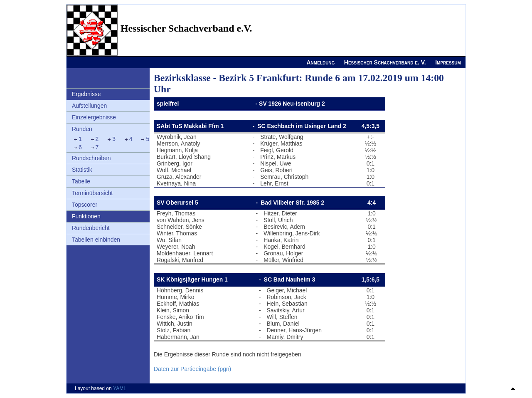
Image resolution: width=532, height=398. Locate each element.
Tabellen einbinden (96, 240)
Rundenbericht (91, 228)
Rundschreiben (91, 158)
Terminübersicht (92, 193)
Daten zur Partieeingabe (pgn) (192, 369)
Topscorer (85, 205)
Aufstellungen (89, 106)
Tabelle (81, 181)
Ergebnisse (86, 94)
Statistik (82, 170)
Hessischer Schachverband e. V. (385, 62)
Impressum (448, 62)
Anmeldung (320, 62)
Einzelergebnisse (94, 117)
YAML (120, 388)
